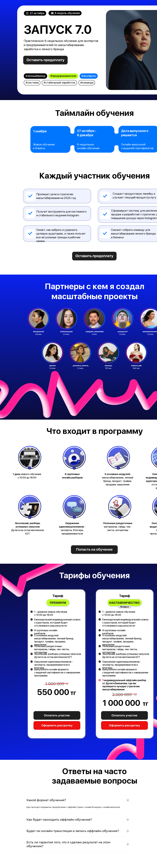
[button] (57, 716)
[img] (46, 60)
